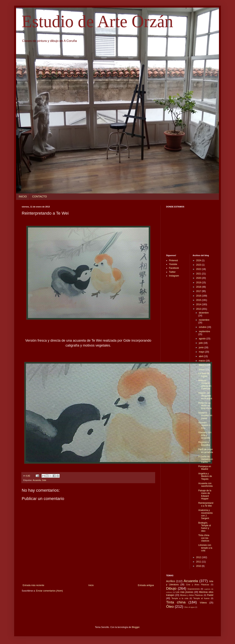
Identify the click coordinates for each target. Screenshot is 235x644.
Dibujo (171, 588)
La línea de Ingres (204, 375)
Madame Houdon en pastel (205, 416)
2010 (199, 566)
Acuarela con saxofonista (205, 485)
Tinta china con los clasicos (204, 538)
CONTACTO (40, 196)
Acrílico (171, 581)
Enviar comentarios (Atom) (49, 591)
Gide (44, 480)
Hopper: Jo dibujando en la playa (205, 396)
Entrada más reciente (33, 585)
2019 (199, 283)
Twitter (172, 272)
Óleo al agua (189, 607)
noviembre (204, 320)
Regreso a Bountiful (204, 444)
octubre (203, 327)
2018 (199, 287)
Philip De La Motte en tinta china (205, 406)
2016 (199, 296)
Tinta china (176, 602)
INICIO (23, 196)
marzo (202, 361)
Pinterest (173, 260)
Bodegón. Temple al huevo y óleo (204, 527)
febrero (203, 365)
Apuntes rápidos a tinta (204, 425)
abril (201, 356)
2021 (199, 274)
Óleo (170, 607)
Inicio (91, 585)
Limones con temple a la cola (205, 548)
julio (201, 343)
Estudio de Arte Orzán (97, 21)
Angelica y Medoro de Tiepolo (205, 476)
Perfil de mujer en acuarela (206, 451)
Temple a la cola (180, 598)
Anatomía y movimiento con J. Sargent (205, 514)
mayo (202, 352)
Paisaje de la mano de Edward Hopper (205, 495)
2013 (199, 309)
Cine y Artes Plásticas (198, 585)
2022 (199, 269)
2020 (199, 278)
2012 (199, 557)
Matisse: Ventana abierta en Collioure (205, 385)
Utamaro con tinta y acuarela (205, 435)
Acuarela (37, 480)
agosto (202, 339)
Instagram (174, 276)
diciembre (204, 313)
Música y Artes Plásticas (191, 595)
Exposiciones (194, 589)
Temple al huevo (201, 598)
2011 (199, 562)
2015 (199, 300)
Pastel (210, 595)
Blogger (136, 627)
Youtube (173, 264)
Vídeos (203, 603)
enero (202, 370)
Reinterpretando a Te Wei (206, 504)
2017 (199, 291)
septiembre (204, 331)
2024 (199, 260)
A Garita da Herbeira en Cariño (206, 459)
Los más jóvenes (185, 592)
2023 (199, 265)
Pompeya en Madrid (205, 468)
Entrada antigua (146, 585)
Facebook (174, 268)
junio (201, 347)
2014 (199, 304)
